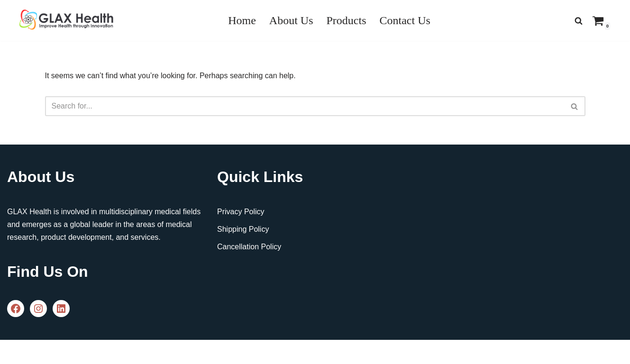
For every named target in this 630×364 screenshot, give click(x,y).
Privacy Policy (241, 212)
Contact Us (405, 20)
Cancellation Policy (249, 247)
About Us (291, 20)
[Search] (579, 21)
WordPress (92, 352)
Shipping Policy (243, 229)
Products (347, 20)
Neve (16, 352)
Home (242, 20)
